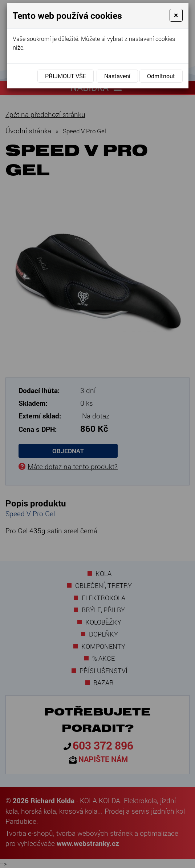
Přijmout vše (66, 76)
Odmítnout (161, 76)
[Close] (176, 15)
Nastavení (117, 76)
